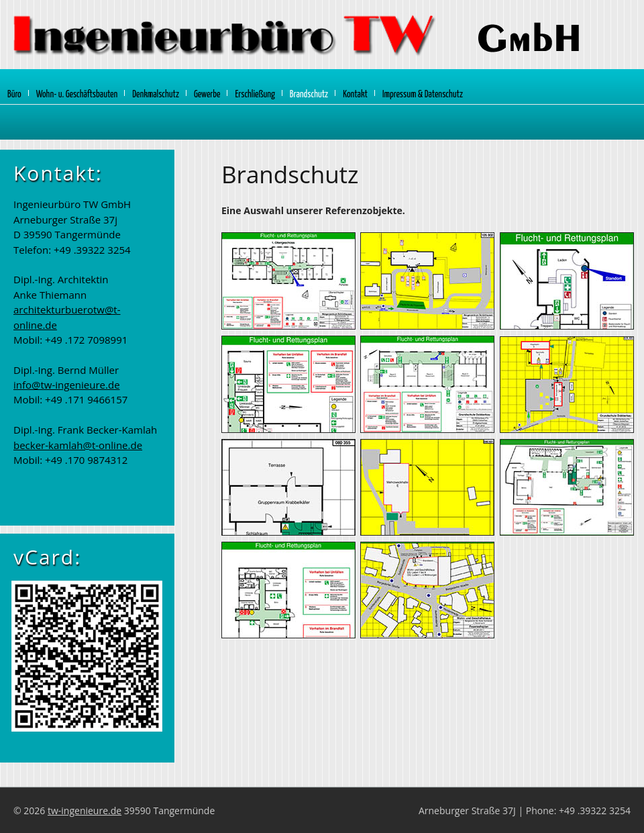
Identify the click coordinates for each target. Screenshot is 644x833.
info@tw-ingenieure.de (67, 385)
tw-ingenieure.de (85, 811)
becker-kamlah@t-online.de (78, 445)
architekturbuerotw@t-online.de (67, 317)
